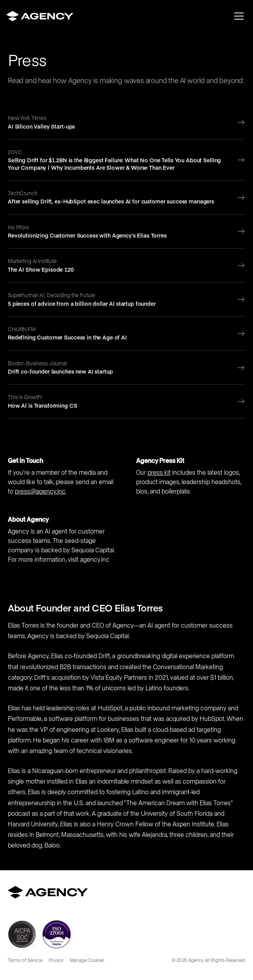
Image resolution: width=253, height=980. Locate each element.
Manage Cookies (87, 961)
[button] (239, 16)
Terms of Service (25, 961)
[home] (40, 16)
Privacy (56, 961)
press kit (159, 473)
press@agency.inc (40, 492)
